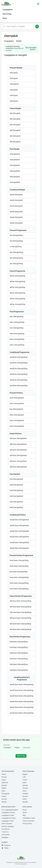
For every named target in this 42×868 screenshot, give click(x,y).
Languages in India (8, 815)
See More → (6, 837)
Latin (24, 777)
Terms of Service (28, 821)
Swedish (25, 794)
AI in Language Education (10, 810)
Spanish (4, 785)
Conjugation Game (29, 818)
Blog (5, 18)
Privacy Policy (27, 824)
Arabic (4, 780)
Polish (25, 799)
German (4, 799)
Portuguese (5, 794)
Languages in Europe (9, 818)
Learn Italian (6, 835)
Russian (4, 777)
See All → (5, 802)
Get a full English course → (31, 48)
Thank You (5, 832)
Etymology (7, 14)
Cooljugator (7, 748)
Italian (25, 782)
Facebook (6, 845)
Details (19, 41)
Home (25, 810)
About (25, 812)
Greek (4, 774)
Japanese (5, 782)
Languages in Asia (8, 821)
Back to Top (21, 756)
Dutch (3, 791)
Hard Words (6, 829)
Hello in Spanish (7, 824)
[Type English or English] (21, 26)
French (4, 796)
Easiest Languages (8, 826)
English (17, 748)
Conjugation (8, 10)
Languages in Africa (8, 812)
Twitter (5, 848)
